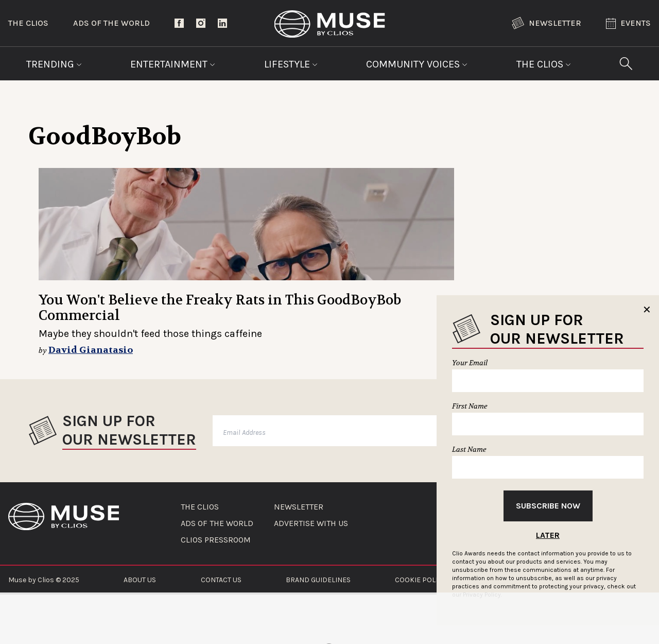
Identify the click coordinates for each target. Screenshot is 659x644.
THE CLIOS (200, 507)
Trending (54, 64)
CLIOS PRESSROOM (216, 540)
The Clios (28, 23)
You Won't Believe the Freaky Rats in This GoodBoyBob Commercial (220, 308)
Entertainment (173, 64)
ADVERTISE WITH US (311, 523)
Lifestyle (291, 64)
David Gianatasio (91, 350)
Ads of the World (111, 23)
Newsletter (547, 23)
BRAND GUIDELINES (318, 580)
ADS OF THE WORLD (217, 523)
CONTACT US (221, 580)
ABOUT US (140, 580)
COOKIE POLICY (420, 580)
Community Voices (417, 64)
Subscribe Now (548, 506)
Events (628, 23)
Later (548, 535)
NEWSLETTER (299, 507)
